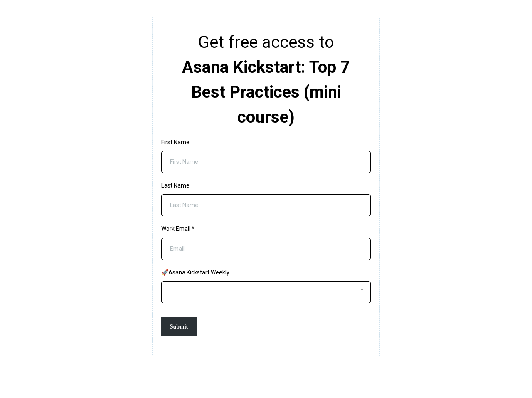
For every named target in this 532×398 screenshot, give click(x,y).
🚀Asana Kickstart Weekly (195, 272)
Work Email (178, 229)
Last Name (175, 185)
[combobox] (266, 292)
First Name (175, 142)
